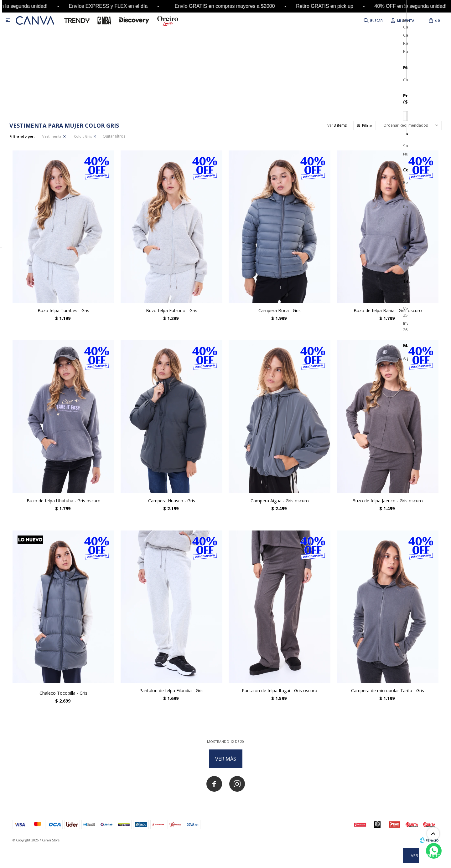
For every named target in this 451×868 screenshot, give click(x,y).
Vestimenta (52, 136)
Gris (83, 136)
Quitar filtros (114, 136)
